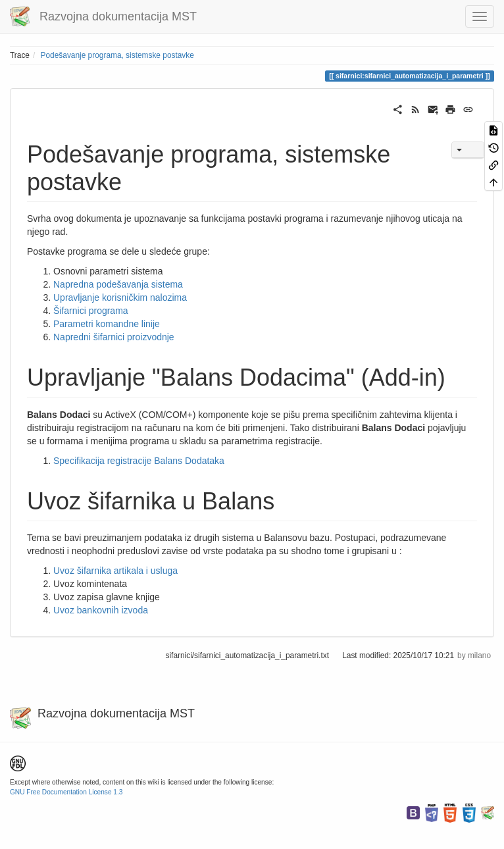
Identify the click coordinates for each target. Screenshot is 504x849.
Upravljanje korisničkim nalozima (120, 297)
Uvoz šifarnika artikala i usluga (115, 571)
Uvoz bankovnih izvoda (101, 610)
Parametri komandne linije (107, 324)
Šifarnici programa (91, 311)
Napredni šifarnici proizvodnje (114, 337)
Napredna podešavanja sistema (118, 284)
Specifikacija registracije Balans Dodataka (139, 461)
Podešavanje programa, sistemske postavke (117, 55)
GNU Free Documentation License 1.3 (66, 792)
